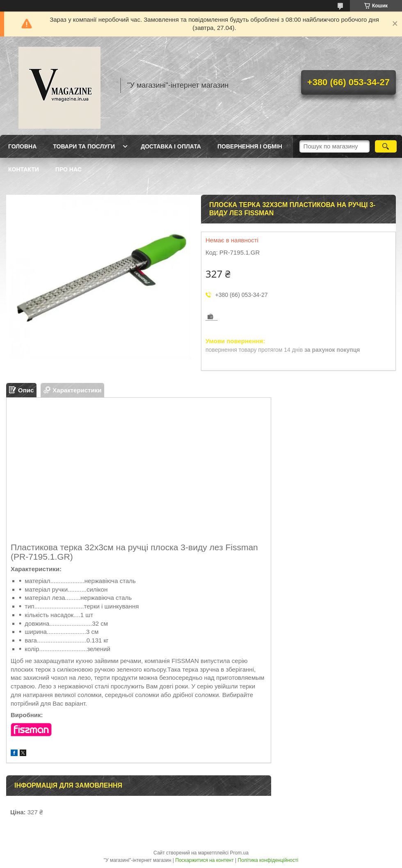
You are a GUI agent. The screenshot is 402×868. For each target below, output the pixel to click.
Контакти (24, 169)
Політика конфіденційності (268, 860)
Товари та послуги (84, 146)
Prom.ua (239, 853)
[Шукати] (386, 146)
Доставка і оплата (171, 146)
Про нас (69, 169)
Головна (22, 146)
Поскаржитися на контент (204, 860)
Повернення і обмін (250, 146)
